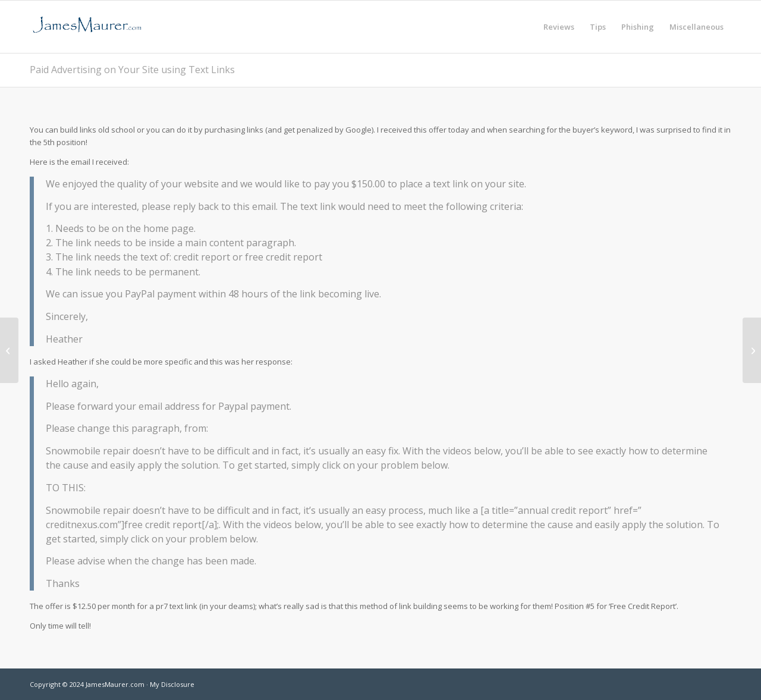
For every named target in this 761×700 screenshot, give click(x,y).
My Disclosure (172, 684)
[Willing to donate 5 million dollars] (9, 350)
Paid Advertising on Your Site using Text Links (132, 70)
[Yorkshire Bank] (752, 350)
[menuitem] (559, 27)
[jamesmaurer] (87, 27)
